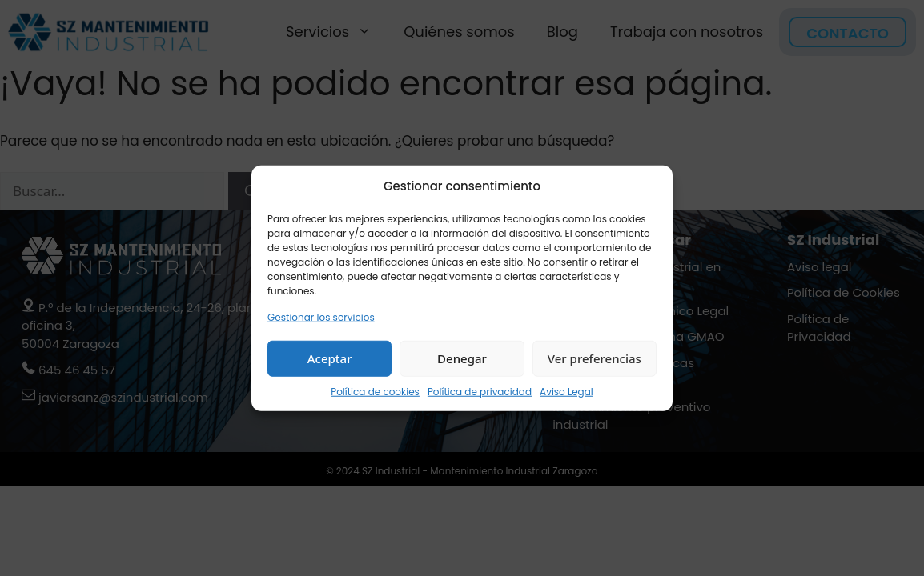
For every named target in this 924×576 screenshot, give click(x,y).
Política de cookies (375, 391)
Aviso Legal (566, 391)
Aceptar (330, 358)
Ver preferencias (595, 358)
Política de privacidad (480, 391)
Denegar (462, 358)
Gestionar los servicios (321, 316)
